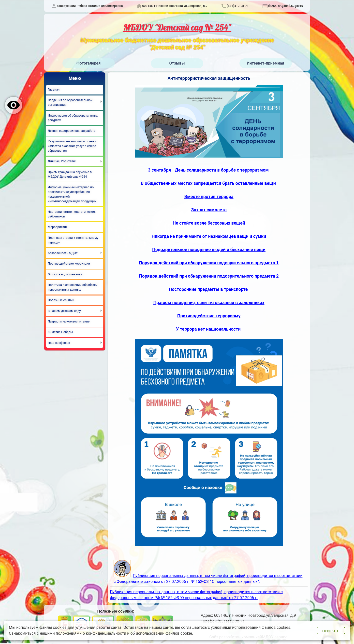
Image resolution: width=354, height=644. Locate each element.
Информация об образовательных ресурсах (73, 118)
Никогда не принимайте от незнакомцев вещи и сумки (209, 236)
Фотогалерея (88, 63)
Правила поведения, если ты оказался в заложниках (209, 302)
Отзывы (177, 63)
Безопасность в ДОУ (63, 253)
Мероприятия (58, 227)
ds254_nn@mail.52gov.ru (286, 6)
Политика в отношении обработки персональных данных (73, 287)
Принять (331, 631)
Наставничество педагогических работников (72, 214)
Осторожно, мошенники (65, 274)
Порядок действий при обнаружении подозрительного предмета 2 (209, 276)
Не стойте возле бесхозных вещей (209, 223)
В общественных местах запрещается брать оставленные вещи (209, 183)
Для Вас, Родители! (62, 161)
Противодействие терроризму (209, 316)
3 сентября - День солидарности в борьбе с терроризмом (209, 170)
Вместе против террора (209, 196)
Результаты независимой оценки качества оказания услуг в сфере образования (72, 146)
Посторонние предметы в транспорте (209, 289)
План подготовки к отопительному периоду (73, 240)
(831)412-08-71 (238, 6)
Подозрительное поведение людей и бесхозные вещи (209, 249)
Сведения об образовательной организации (70, 102)
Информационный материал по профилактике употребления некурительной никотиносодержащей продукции (72, 194)
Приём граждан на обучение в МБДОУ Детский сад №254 (70, 174)
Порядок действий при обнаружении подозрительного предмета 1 (209, 263)
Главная (54, 89)
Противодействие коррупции (69, 263)
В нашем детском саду (64, 311)
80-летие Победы (60, 332)
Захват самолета (209, 210)
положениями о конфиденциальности (91, 633)
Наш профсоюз (59, 343)
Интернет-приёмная (265, 63)
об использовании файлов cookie (161, 633)
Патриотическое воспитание (69, 321)
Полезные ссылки (61, 300)
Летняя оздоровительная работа (72, 131)
